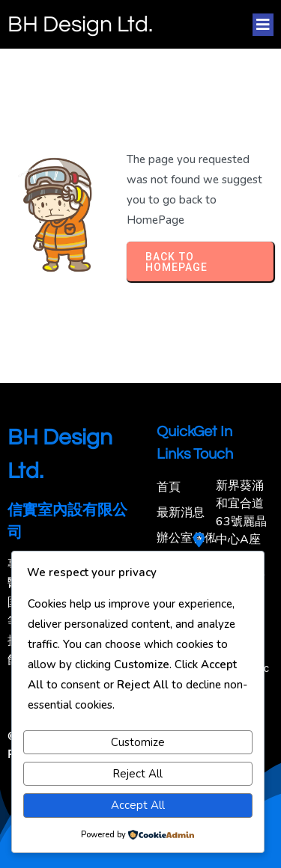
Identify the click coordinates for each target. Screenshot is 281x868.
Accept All (138, 805)
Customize (138, 742)
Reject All (138, 774)
